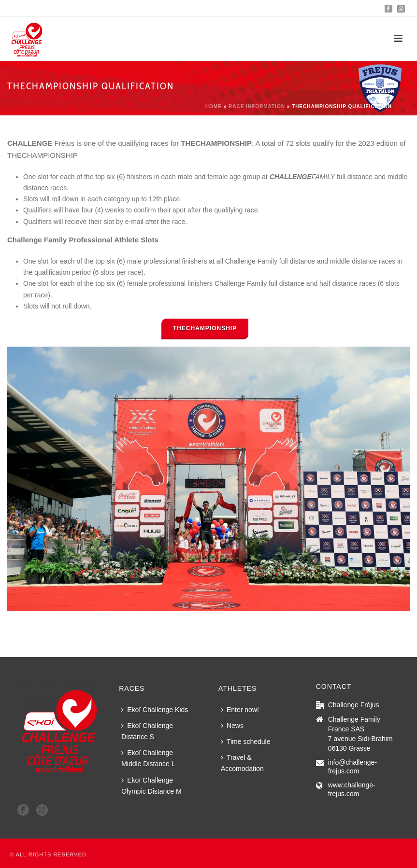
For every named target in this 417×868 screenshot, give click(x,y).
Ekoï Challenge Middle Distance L (148, 758)
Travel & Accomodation (242, 763)
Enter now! (240, 710)
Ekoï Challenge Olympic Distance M (151, 786)
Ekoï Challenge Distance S (147, 731)
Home (214, 106)
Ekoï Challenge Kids (155, 710)
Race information (257, 106)
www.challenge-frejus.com (352, 789)
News (232, 726)
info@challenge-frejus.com (352, 767)
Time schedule (246, 742)
